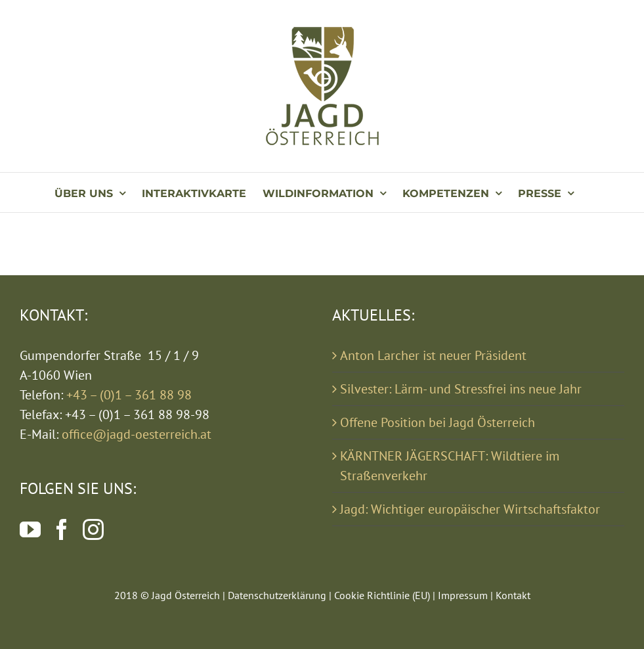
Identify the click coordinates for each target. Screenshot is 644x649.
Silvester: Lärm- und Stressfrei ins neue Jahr (461, 389)
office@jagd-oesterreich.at (137, 434)
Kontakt (513, 595)
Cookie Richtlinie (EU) (382, 595)
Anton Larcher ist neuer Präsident (433, 355)
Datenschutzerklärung (277, 595)
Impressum (463, 595)
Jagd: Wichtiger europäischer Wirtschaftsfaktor (470, 509)
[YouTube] (30, 529)
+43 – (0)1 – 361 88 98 (129, 395)
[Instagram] (93, 529)
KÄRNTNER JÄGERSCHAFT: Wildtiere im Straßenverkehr (450, 466)
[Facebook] (62, 529)
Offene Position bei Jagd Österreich (438, 422)
